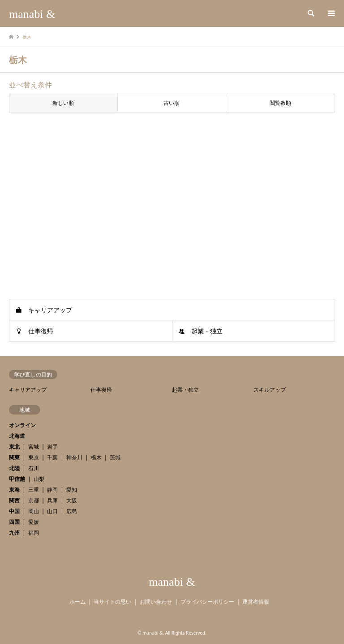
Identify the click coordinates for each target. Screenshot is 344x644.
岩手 (52, 447)
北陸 (14, 468)
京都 (34, 500)
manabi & (172, 582)
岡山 (34, 511)
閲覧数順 (280, 103)
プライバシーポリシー (207, 602)
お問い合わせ (156, 602)
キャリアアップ (50, 310)
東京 (34, 457)
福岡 (34, 533)
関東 (14, 457)
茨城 (115, 457)
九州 (14, 533)
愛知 (72, 490)
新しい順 (63, 103)
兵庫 (52, 500)
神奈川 (74, 457)
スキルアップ (270, 390)
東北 (14, 447)
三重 (34, 490)
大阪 (72, 500)
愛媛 (34, 522)
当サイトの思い (112, 602)
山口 (52, 511)
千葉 (52, 457)
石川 (34, 468)
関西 (14, 500)
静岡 (52, 490)
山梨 (39, 479)
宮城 (34, 447)
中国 (14, 511)
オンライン (22, 425)
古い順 (172, 103)
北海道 (17, 436)
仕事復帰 (41, 331)
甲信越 (17, 479)
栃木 (96, 457)
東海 (14, 490)
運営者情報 (256, 602)
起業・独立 (207, 331)
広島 (72, 511)
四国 (14, 522)
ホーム (77, 602)
